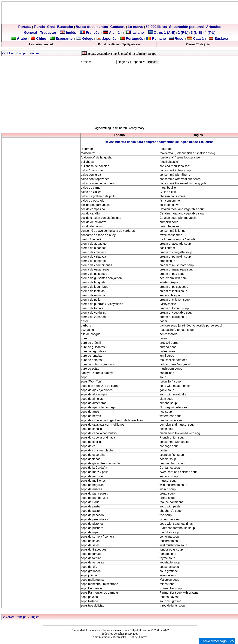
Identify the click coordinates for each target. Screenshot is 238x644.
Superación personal (186, 27)
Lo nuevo (136, 27)
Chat (51, 27)
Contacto (118, 27)
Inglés (71, 32)
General (31, 32)
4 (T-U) (210, 32)
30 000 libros (156, 27)
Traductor (48, 32)
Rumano (158, 38)
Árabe (22, 38)
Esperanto (64, 38)
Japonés (109, 38)
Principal (22, 53)
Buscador (65, 27)
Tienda (39, 27)
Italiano (135, 32)
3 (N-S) (197, 32)
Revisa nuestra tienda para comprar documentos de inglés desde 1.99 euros (159, 142)
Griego (87, 38)
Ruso (178, 38)
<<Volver (8, 53)
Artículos (214, 27)
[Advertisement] (119, 94)
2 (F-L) (183, 32)
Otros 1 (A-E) (162, 32)
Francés (90, 32)
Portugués (134, 38)
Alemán (115, 32)
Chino (41, 38)
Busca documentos (92, 27)
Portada (25, 27)
